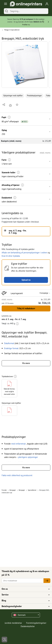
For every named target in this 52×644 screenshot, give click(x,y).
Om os (24, 589)
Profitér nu (26, 25)
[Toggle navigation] (5, 4)
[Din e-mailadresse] (23, 581)
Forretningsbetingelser (36, 623)
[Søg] (7, 11)
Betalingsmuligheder (24, 606)
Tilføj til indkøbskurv (26, 308)
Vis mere (26, 363)
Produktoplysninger (34, 96)
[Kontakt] (4, 640)
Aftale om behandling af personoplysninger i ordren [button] (24, 253)
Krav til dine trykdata (11, 256)
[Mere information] (9, 117)
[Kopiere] (43, 22)
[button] (25, 65)
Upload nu (26, 280)
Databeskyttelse (28, 626)
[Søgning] (29, 11)
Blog (24, 601)
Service (24, 595)
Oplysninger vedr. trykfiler (13, 96)
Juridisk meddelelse (13, 623)
